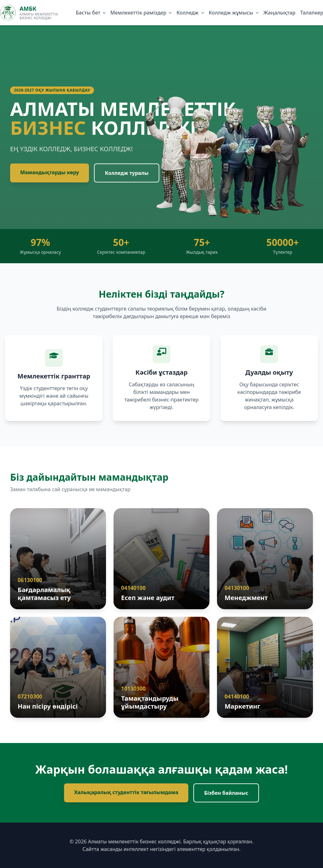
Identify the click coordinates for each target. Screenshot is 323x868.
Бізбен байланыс (226, 793)
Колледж (187, 13)
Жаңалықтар (279, 13)
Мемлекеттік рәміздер (138, 13)
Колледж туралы (127, 173)
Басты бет (88, 13)
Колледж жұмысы (231, 13)
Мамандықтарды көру (50, 172)
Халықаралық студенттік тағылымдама (126, 792)
